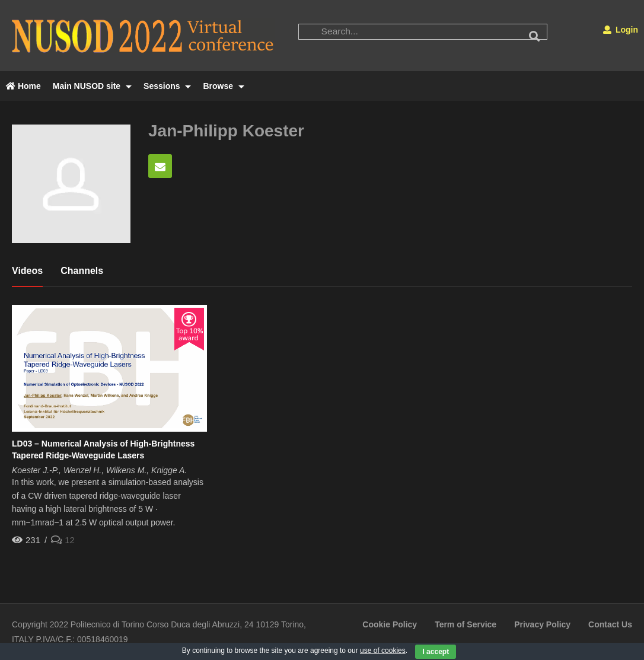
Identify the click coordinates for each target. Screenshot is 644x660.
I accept (436, 652)
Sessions (167, 86)
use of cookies (383, 651)
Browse (223, 86)
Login (621, 30)
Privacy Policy (542, 624)
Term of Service (466, 624)
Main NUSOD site (92, 86)
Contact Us (610, 624)
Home (23, 86)
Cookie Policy (390, 624)
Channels (82, 271)
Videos (27, 271)
